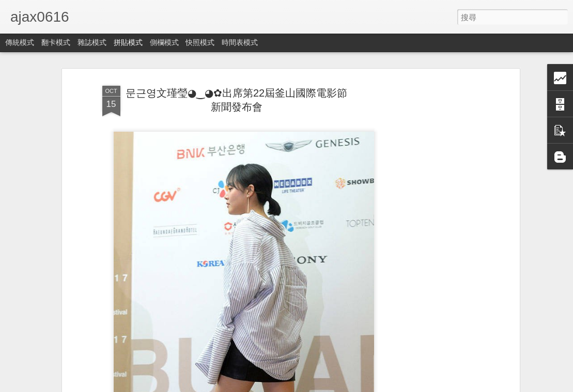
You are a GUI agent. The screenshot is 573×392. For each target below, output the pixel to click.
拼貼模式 (128, 42)
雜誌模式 (92, 42)
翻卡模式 (56, 42)
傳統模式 (20, 42)
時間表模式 (240, 42)
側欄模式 (164, 42)
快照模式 (200, 42)
